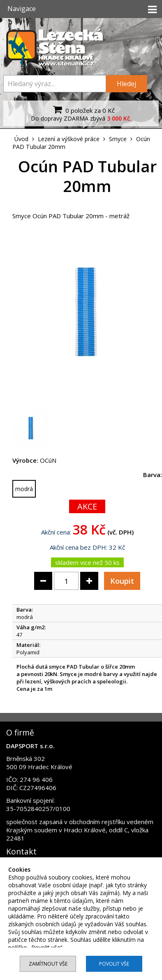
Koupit (122, 581)
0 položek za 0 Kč (83, 110)
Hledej (126, 84)
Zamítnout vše (48, 964)
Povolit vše (114, 964)
